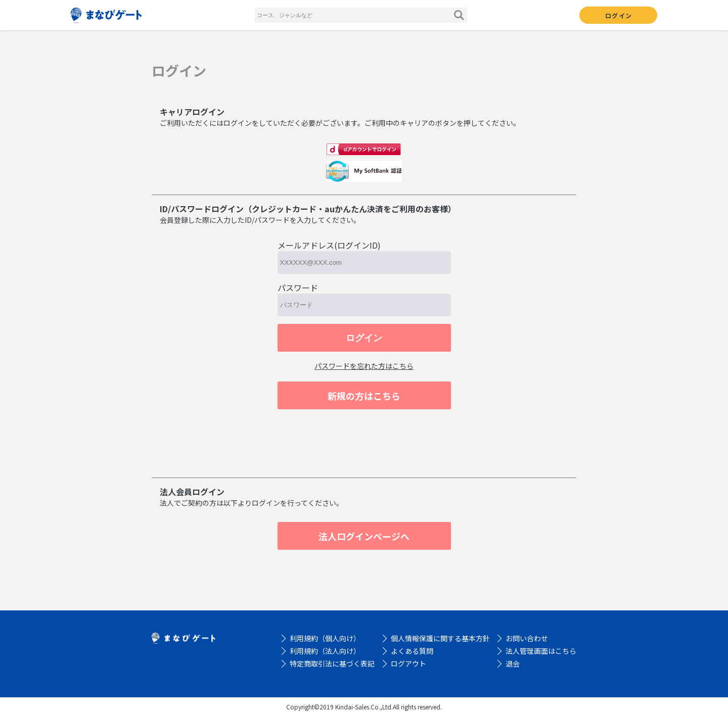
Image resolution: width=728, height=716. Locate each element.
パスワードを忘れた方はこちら (364, 366)
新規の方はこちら (364, 396)
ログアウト (408, 663)
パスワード (298, 288)
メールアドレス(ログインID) (329, 245)
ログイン (619, 15)
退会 (513, 663)
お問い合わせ (527, 638)
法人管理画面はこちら (541, 651)
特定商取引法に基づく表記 (332, 663)
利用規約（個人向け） (325, 638)
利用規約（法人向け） (325, 651)
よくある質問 (412, 651)
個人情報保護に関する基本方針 (440, 638)
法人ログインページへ (364, 536)
